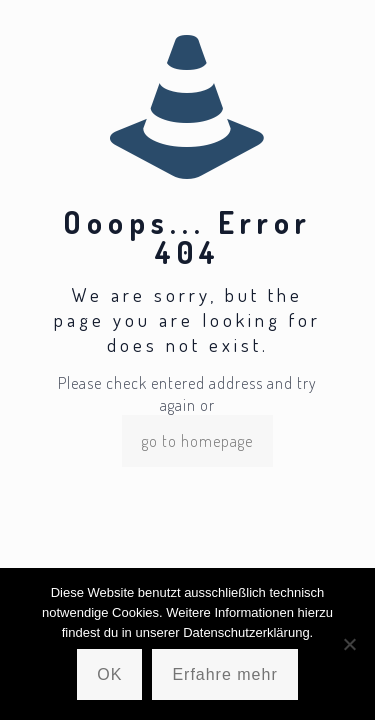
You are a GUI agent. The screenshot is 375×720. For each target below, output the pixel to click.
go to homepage (197, 441)
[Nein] (350, 644)
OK (109, 674)
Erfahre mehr (224, 674)
